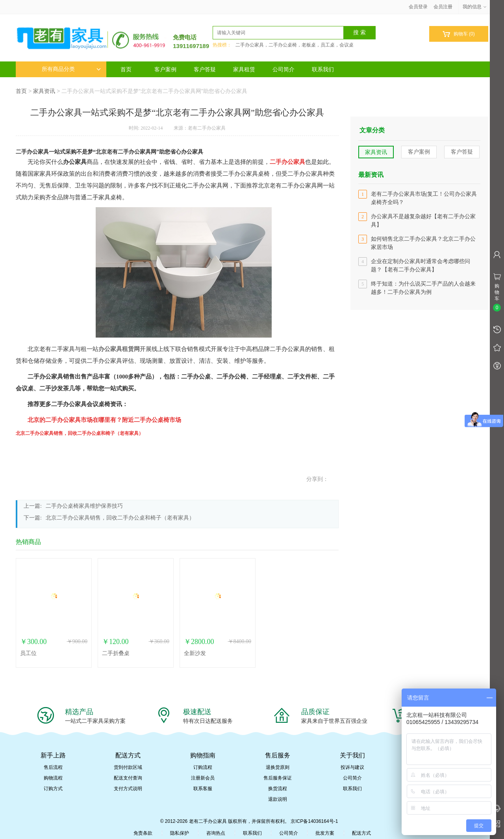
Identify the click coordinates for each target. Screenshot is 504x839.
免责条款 (143, 833)
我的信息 (475, 7)
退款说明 (278, 799)
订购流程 (203, 767)
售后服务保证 (278, 778)
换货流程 (278, 789)
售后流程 (53, 767)
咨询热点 (216, 833)
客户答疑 (205, 69)
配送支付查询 (128, 778)
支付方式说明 (128, 789)
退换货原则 (278, 767)
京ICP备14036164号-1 (314, 821)
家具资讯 (44, 91)
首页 (126, 69)
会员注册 (443, 7)
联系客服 (203, 789)
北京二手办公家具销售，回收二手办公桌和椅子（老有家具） (120, 518)
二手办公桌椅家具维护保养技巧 (84, 506)
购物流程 (53, 778)
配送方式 (361, 833)
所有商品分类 (71, 69)
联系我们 (323, 69)
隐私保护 (180, 833)
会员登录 (418, 7)
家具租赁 (244, 69)
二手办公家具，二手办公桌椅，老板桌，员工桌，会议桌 (295, 45)
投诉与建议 (352, 767)
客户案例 (165, 69)
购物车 (459, 34)
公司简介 (283, 69)
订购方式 (53, 789)
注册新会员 (203, 778)
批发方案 (325, 833)
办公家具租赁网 (119, 349)
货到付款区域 (128, 767)
